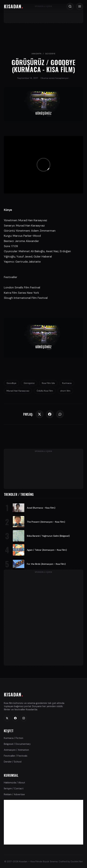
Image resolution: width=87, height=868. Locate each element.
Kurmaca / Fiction (14, 738)
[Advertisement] (43, 822)
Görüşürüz (29, 383)
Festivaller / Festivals (16, 756)
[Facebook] (50, 414)
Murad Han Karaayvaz (18, 391)
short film (65, 391)
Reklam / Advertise (14, 794)
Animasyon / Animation (16, 750)
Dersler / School (13, 762)
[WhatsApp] (60, 414)
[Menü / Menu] (80, 6)
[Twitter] (40, 414)
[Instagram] (24, 718)
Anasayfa (37, 54)
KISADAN (13, 6)
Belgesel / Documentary (17, 744)
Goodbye (50, 54)
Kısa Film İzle (48, 383)
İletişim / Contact (14, 789)
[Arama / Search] (70, 6)
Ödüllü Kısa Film (45, 391)
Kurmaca (67, 383)
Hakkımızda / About (14, 783)
